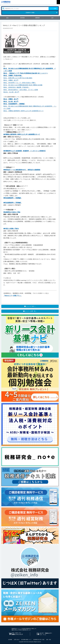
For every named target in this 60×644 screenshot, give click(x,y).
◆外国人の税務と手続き (11, 229)
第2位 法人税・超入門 (11, 102)
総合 (7, 18)
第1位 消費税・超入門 (11, 99)
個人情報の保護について (26, 640)
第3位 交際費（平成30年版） (13, 76)
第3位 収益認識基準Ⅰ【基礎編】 (14, 104)
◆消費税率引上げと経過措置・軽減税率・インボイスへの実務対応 (25, 151)
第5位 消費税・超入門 (11, 80)
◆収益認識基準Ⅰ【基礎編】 (13, 198)
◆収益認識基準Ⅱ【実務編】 (13, 203)
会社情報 (10, 640)
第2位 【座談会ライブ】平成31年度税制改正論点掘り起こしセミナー (26, 73)
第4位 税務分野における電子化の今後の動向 (18, 78)
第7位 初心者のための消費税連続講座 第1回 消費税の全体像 (23, 85)
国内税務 (22, 18)
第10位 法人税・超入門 (11, 92)
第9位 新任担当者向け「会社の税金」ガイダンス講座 (21, 90)
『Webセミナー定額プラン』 (13, 296)
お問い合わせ (17, 640)
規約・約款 (49, 640)
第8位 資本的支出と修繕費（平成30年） (17, 87)
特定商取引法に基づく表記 (39, 640)
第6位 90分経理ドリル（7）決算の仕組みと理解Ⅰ (20, 83)
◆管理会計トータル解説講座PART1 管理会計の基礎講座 (22, 170)
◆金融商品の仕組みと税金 (12, 212)
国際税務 (37, 18)
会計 (52, 18)
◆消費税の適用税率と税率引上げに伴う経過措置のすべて (22, 134)
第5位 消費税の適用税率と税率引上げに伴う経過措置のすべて (23, 111)
